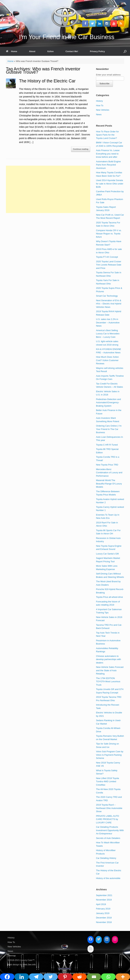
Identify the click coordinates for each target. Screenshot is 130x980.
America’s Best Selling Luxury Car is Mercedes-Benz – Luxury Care (108, 334)
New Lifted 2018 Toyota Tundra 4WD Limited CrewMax (107, 782)
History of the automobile (108, 878)
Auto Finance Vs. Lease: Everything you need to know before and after (108, 154)
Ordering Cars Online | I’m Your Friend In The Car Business (109, 429)
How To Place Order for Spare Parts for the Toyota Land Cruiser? (107, 135)
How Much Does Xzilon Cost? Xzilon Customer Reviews (107, 360)
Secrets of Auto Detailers (108, 838)
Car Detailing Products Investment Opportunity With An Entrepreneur (110, 830)
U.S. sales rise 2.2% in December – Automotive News (108, 322)
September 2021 (104, 895)
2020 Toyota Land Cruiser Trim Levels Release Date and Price (109, 265)
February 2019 (103, 909)
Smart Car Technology (107, 296)
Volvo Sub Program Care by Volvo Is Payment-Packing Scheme (110, 755)
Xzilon (50, 51)
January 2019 (103, 913)
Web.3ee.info (29, 965)
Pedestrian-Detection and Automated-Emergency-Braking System (108, 403)
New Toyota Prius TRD (107, 465)
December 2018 (104, 918)
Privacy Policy (97, 51)
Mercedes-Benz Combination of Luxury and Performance (109, 473)
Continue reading (81, 149)
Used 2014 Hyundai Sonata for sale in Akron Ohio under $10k (110, 184)
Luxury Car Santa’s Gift (107, 554)
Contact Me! (72, 51)
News (99, 114)
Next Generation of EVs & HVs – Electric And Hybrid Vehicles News (109, 304)
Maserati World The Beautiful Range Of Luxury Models (109, 484)
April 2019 (101, 904)
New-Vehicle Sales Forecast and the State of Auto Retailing (110, 670)
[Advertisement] (48, 189)
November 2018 (104, 922)
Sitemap (12, 956)
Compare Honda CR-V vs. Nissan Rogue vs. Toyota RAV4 (109, 234)
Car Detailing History (106, 858)
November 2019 (104, 900)
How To (100, 105)
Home (12, 51)
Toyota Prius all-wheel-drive (109, 597)
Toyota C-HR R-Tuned (107, 445)
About (32, 51)
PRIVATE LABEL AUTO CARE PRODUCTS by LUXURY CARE (107, 819)
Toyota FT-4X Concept (107, 257)
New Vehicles (103, 110)
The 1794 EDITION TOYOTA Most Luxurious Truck (108, 682)
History (99, 101)
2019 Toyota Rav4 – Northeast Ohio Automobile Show (109, 808)
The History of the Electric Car (47, 81)
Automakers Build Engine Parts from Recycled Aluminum (108, 165)
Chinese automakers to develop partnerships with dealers (108, 659)
